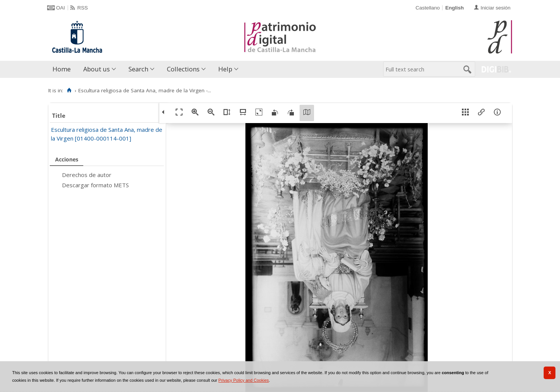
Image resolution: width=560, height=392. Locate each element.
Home (62, 69)
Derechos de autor (87, 175)
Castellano (428, 8)
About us (97, 69)
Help (225, 69)
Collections (183, 69)
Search (138, 69)
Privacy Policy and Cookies (244, 380)
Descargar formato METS (95, 185)
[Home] (69, 90)
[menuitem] (63, 69)
